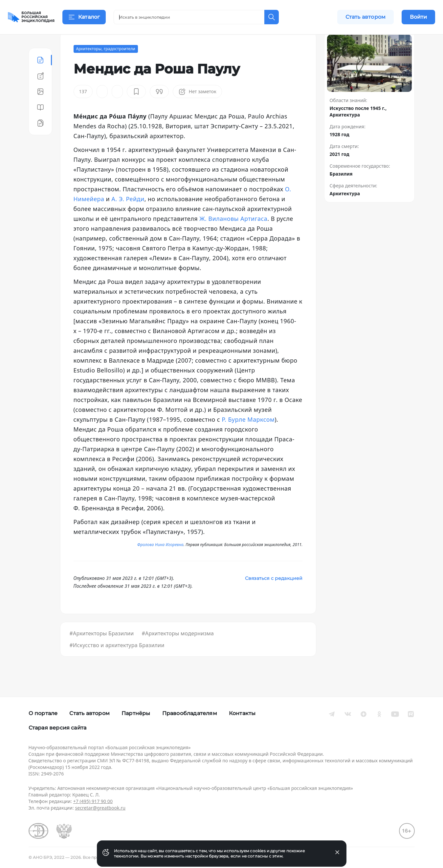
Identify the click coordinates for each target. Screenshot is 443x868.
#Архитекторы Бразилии (102, 650)
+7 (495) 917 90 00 (93, 801)
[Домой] (31, 17)
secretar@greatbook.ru (100, 808)
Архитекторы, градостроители (106, 65)
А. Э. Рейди (128, 215)
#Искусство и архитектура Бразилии (117, 662)
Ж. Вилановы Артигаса (233, 235)
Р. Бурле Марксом (248, 436)
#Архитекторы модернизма (178, 650)
